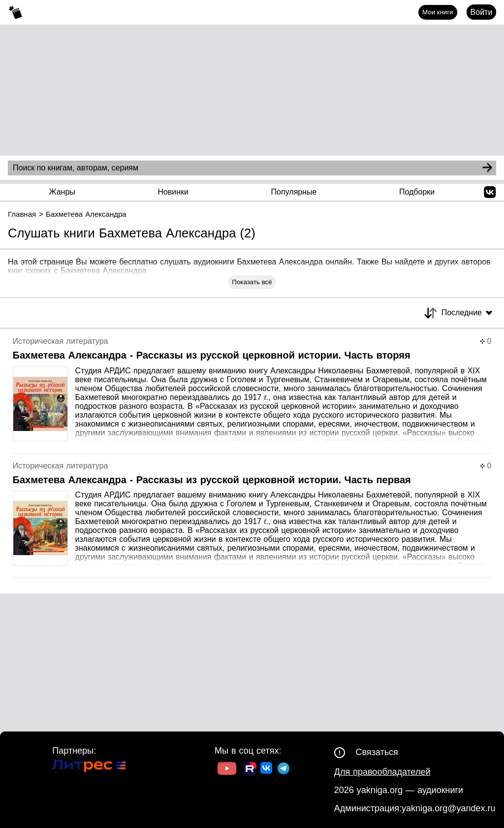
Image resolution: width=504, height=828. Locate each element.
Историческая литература (61, 341)
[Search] (487, 168)
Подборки (417, 192)
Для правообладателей (382, 772)
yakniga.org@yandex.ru (448, 808)
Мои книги (438, 12)
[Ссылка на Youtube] (227, 770)
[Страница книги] (252, 395)
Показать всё (252, 282)
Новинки (173, 192)
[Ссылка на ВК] (267, 770)
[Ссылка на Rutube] (250, 770)
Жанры (62, 192)
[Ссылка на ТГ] (283, 770)
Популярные (294, 192)
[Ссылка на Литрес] (89, 767)
